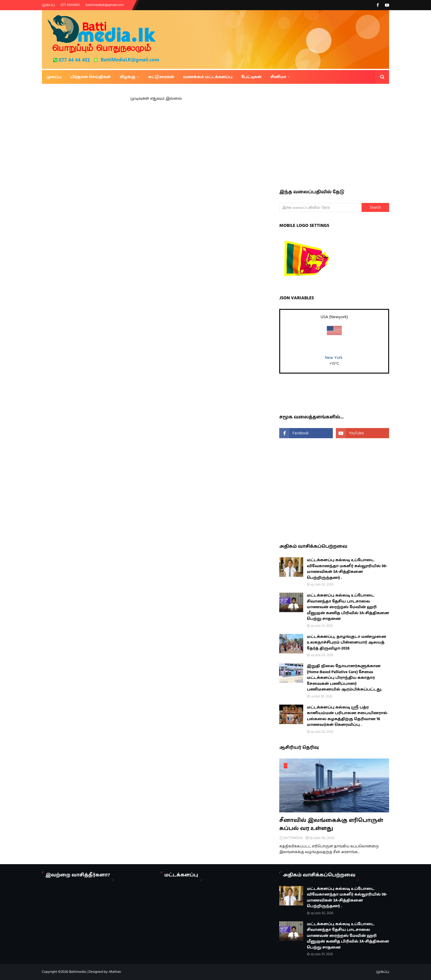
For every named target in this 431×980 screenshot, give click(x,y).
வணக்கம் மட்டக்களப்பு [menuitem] (208, 77)
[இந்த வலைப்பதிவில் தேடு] (320, 207)
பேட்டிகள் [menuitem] (252, 77)
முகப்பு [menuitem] (54, 77)
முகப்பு (48, 5)
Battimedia (78, 972)
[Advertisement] (355, 135)
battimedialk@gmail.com (105, 5)
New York (334, 358)
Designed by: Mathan (104, 972)
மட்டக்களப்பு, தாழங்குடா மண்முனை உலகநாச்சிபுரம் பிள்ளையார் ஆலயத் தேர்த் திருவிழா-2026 (346, 643)
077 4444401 (70, 5)
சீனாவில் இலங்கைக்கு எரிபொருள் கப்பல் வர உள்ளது (331, 824)
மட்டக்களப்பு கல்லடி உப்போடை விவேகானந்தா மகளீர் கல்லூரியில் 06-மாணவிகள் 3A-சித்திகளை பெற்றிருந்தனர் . (347, 569)
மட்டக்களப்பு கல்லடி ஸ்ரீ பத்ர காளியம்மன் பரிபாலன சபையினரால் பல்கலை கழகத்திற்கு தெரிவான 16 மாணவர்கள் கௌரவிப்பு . (347, 716)
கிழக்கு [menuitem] (128, 77)
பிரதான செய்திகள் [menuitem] (91, 77)
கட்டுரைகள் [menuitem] (161, 77)
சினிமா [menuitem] (278, 77)
